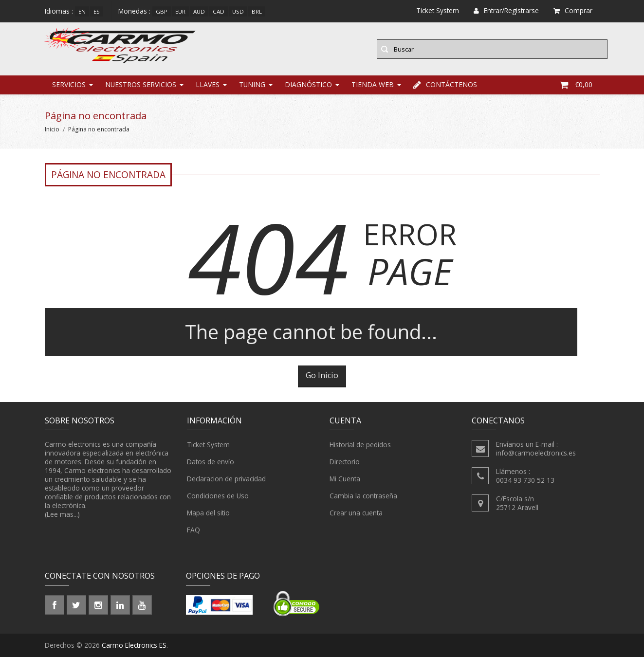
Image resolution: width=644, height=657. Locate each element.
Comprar (573, 10)
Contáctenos (445, 85)
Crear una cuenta (356, 513)
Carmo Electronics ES (134, 645)
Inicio (52, 130)
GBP (162, 11)
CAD (219, 11)
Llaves (208, 85)
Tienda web (373, 85)
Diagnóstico (308, 85)
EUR (180, 11)
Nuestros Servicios (141, 85)
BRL (257, 11)
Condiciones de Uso (218, 496)
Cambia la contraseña (363, 496)
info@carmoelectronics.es (536, 453)
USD (238, 11)
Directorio (345, 462)
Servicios (69, 85)
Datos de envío (211, 462)
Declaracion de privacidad (226, 479)
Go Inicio (322, 376)
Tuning (252, 85)
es (97, 11)
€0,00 (576, 85)
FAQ (193, 530)
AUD (199, 11)
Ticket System (208, 445)
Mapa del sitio (208, 513)
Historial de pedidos (360, 445)
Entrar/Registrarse (506, 10)
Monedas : (134, 11)
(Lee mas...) (62, 515)
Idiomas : (59, 11)
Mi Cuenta (345, 479)
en (82, 11)
